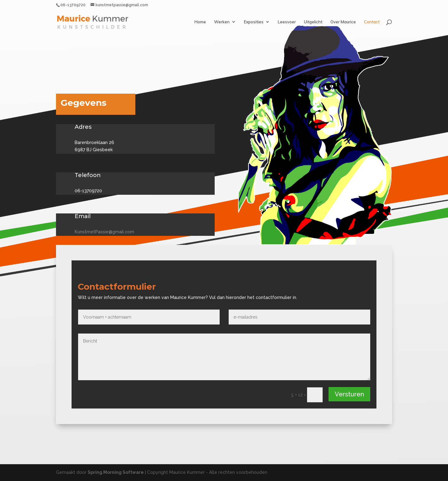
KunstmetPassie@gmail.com (104, 232)
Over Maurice (343, 22)
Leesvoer (287, 22)
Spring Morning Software (116, 472)
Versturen (349, 394)
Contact (372, 22)
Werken (222, 22)
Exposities (254, 22)
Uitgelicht (313, 22)
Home (200, 22)
